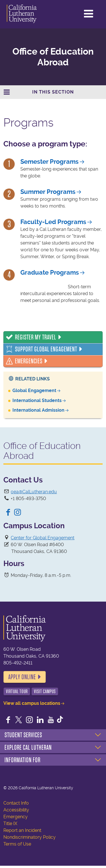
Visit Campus (45, 691)
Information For (22, 760)
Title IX (10, 824)
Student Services (23, 735)
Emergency (16, 817)
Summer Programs (48, 192)
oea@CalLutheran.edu (34, 492)
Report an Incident (22, 830)
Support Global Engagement (46, 349)
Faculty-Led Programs (53, 222)
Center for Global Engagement (43, 538)
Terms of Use (17, 844)
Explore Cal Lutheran (28, 747)
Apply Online (22, 677)
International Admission (38, 410)
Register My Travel (36, 337)
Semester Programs (49, 162)
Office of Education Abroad (53, 57)
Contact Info (16, 803)
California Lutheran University (28, 14)
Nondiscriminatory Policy (30, 837)
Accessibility (16, 810)
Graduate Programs (50, 273)
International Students (37, 400)
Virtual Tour (17, 691)
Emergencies (29, 361)
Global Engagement (34, 391)
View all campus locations (32, 703)
